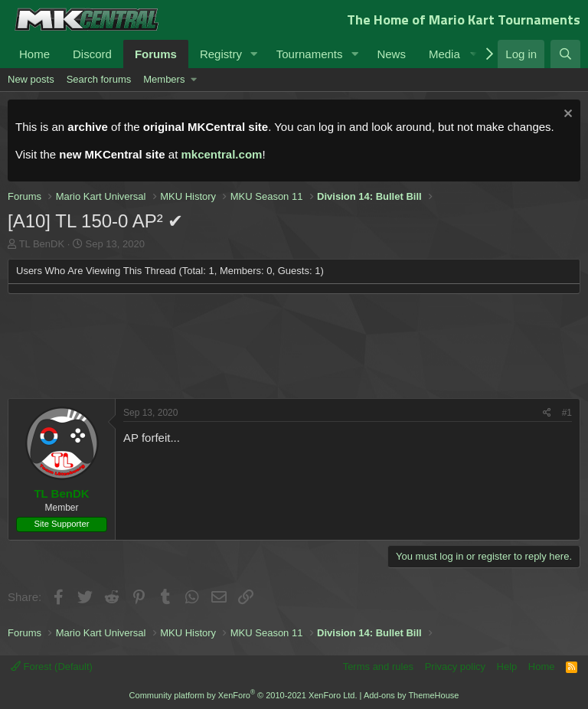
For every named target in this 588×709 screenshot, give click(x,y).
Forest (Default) (52, 667)
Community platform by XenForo (243, 695)
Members (164, 79)
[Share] (547, 413)
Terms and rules (378, 667)
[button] (254, 54)
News (391, 54)
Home (34, 54)
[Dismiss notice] (566, 115)
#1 (567, 413)
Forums (156, 54)
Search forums (99, 79)
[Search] (565, 54)
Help (507, 667)
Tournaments (310, 54)
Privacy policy (455, 667)
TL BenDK (42, 244)
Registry (221, 54)
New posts (31, 79)
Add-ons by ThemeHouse (412, 695)
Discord (92, 54)
